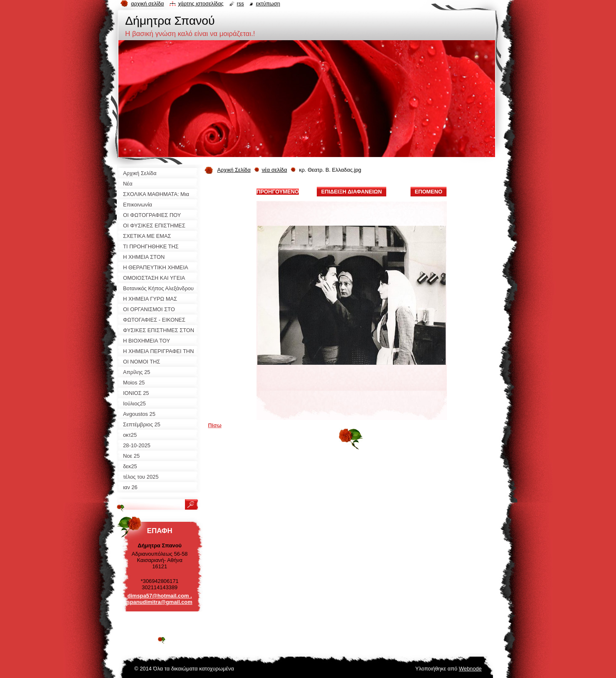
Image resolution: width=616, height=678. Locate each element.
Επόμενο (429, 192)
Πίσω (215, 425)
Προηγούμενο (278, 192)
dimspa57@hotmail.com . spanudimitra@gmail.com (159, 599)
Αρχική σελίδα (148, 4)
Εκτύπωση (268, 4)
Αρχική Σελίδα (234, 170)
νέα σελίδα (274, 170)
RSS (240, 4)
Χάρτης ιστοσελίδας (201, 4)
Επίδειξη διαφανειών (351, 192)
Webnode (470, 669)
